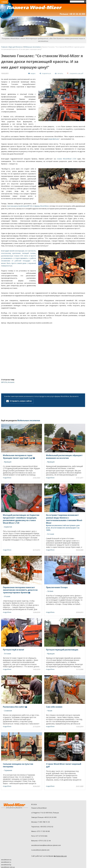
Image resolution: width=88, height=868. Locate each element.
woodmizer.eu (6, 860)
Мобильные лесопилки (32, 47)
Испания (11, 382)
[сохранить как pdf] (75, 73)
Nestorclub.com (61, 856)
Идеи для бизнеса (15, 47)
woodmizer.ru (6, 862)
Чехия (50, 711)
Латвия (50, 591)
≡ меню (4, 2)
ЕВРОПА (4, 382)
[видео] (32, 73)
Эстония (51, 534)
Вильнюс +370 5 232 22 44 (41, 841)
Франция (8, 462)
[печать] (59, 73)
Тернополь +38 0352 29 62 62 (42, 827)
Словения (8, 711)
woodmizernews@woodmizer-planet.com (46, 845)
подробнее (7, 478)
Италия (7, 596)
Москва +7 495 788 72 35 (41, 822)
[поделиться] (45, 73)
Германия (8, 770)
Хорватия (8, 527)
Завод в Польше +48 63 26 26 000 (44, 817)
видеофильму (54, 139)
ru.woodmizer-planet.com (40, 850)
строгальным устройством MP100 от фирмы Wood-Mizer (28, 206)
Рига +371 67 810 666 (39, 836)
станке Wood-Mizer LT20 (66, 159)
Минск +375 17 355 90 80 (41, 831)
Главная (4, 47)
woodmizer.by (6, 865)
